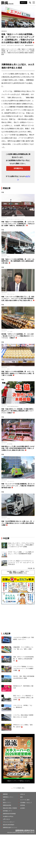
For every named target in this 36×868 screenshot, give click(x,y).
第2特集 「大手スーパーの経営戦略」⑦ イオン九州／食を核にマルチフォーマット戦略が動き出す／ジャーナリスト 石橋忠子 (18, 336)
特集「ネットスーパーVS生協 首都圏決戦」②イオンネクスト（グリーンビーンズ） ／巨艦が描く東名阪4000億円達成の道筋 (18, 486)
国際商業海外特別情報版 (9, 814)
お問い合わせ (6, 819)
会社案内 (23, 808)
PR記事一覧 (31, 568)
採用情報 (23, 805)
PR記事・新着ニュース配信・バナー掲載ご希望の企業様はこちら (18, 572)
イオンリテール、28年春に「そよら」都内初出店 (23, 706)
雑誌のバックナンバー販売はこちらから (19, 781)
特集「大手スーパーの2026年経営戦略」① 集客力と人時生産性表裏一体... (23, 659)
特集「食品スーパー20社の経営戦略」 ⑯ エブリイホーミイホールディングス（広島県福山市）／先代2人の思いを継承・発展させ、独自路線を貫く (18, 224)
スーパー (4, 45)
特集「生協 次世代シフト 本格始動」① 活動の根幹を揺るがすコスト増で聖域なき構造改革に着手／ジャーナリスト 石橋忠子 (18, 411)
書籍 (21, 797)
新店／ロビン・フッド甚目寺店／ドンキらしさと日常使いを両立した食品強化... (23, 698)
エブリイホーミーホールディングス (15, 45)
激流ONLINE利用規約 (9, 825)
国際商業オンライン (8, 797)
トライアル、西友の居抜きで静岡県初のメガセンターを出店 (23, 716)
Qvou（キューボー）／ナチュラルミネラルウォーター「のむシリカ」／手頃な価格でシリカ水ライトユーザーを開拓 (21, 545)
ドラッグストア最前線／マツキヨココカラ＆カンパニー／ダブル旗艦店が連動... (23, 668)
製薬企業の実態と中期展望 (10, 808)
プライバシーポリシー (9, 822)
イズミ (8, 519)
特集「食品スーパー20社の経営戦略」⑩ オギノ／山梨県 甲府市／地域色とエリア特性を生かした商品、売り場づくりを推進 (18, 373)
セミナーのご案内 (25, 800)
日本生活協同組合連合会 (13, 406)
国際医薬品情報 (7, 805)
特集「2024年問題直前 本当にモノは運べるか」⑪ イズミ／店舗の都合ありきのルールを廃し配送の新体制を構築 (18, 523)
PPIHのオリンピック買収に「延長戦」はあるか (23, 726)
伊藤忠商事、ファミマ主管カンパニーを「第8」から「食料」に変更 (23, 648)
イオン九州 (10, 332)
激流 (4, 800)
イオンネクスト (11, 481)
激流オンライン (6, 49)
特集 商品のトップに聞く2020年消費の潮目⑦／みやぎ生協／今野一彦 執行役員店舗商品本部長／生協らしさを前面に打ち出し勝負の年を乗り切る (18, 448)
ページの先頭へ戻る (19, 788)
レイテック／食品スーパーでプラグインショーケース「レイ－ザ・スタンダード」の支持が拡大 (21, 563)
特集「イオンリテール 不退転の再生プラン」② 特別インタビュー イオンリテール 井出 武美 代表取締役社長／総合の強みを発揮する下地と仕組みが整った (18, 299)
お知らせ (23, 794)
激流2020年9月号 (29, 45)
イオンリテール (11, 294)
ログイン (24, 3)
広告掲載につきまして (26, 803)
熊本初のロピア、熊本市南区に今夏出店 (23, 687)
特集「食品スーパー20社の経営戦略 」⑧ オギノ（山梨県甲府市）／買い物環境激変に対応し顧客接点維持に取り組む (18, 261)
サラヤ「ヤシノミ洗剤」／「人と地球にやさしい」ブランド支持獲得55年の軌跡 (21, 553)
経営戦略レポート (8, 811)
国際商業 (5, 794)
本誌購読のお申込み (8, 816)
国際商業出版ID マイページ (10, 828)
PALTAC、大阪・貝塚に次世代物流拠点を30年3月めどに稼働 (24, 677)
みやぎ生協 (10, 444)
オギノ (8, 257)
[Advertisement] (18, 618)
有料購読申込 (18, 168)
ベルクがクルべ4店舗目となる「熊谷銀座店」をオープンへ (24, 638)
